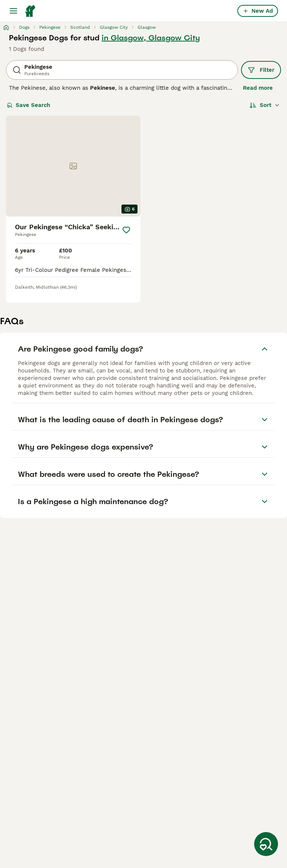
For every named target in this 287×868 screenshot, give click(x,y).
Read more (258, 88)
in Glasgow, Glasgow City (151, 38)
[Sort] (265, 105)
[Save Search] (266, 844)
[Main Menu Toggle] (13, 11)
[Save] (126, 230)
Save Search (28, 105)
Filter (261, 70)
